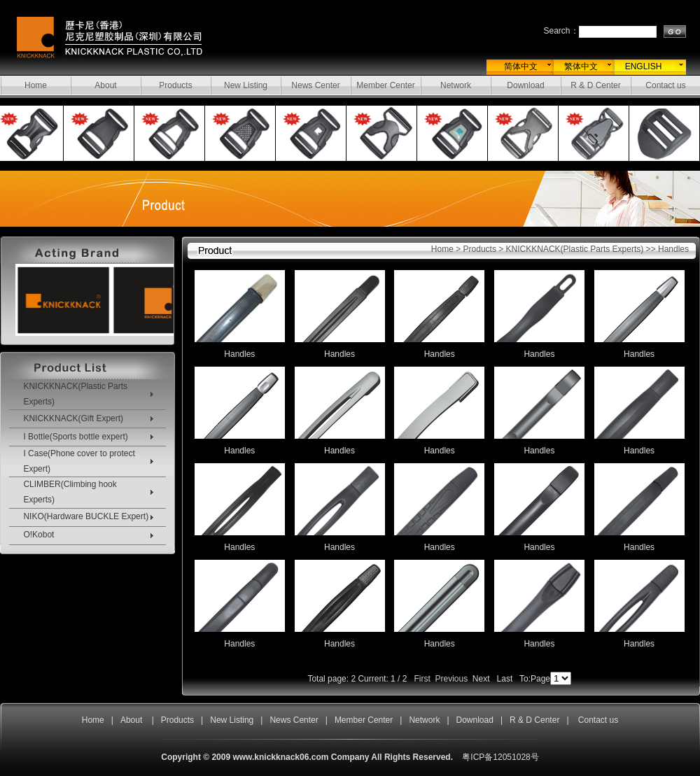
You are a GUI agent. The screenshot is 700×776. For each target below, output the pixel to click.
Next (481, 679)
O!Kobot (38, 535)
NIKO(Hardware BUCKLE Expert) (86, 516)
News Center (315, 85)
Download (525, 85)
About (105, 85)
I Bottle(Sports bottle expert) (75, 437)
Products (175, 85)
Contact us (665, 85)
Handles (239, 354)
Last (505, 679)
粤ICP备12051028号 (500, 757)
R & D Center (595, 85)
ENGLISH (644, 66)
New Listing (246, 85)
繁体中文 (581, 66)
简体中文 (521, 66)
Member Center (385, 85)
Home (36, 85)
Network (456, 85)
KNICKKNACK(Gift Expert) (73, 418)
